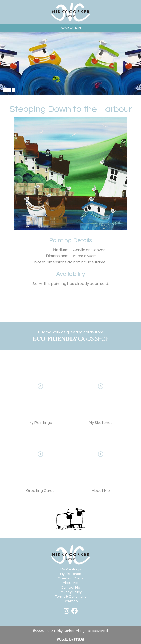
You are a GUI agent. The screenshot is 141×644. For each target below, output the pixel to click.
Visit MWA (70, 639)
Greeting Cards (70, 578)
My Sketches (101, 394)
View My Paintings (40, 394)
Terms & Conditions (70, 597)
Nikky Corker (71, 12)
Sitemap (71, 601)
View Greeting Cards (40, 462)
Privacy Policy (71, 592)
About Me (101, 462)
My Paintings (71, 569)
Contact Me (70, 588)
